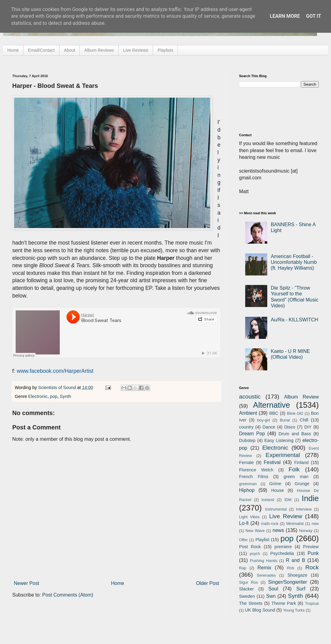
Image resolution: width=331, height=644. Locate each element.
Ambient (248, 413)
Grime (275, 484)
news (278, 530)
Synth (65, 396)
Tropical (312, 603)
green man (296, 477)
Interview (304, 509)
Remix (264, 568)
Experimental (283, 455)
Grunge (302, 484)
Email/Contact (41, 50)
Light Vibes (249, 517)
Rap (243, 568)
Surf (301, 589)
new (315, 524)
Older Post (207, 583)
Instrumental (276, 509)
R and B (296, 560)
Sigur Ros (248, 582)
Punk (313, 553)
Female (246, 462)
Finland (301, 462)
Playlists (165, 50)
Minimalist (295, 524)
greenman (248, 484)
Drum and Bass (295, 434)
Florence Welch (256, 470)
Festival (272, 462)
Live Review (286, 516)
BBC (274, 413)
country (246, 427)
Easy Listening (279, 440)
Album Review (301, 397)
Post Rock (250, 547)
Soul (273, 589)
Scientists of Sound (58, 388)
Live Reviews (136, 50)
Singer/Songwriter (288, 582)
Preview (311, 547)
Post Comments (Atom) (68, 595)
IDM (288, 500)
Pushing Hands (263, 561)
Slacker (246, 589)
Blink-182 (295, 413)
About (70, 50)
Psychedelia (282, 553)
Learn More (285, 16)
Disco (290, 427)
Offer (243, 540)
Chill (304, 420)
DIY (308, 427)
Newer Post (27, 583)
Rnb (290, 568)
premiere (283, 547)
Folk (294, 469)
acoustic (250, 397)
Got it (313, 16)
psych (255, 554)
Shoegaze (297, 575)
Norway (306, 531)
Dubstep (247, 440)
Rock (312, 567)
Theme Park (284, 603)
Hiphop (247, 490)
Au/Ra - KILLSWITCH (294, 320)
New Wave (255, 531)
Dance (269, 427)
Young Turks (294, 610)
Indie (310, 498)
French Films (254, 477)
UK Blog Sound (260, 610)
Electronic (38, 396)
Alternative (271, 405)
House (278, 490)
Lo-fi (244, 523)
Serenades (266, 575)
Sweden (247, 596)
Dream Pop (252, 434)
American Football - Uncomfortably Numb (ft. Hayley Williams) (294, 262)
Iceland (268, 500)
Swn (271, 596)
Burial (285, 420)
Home (13, 50)
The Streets (251, 603)
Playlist (262, 540)
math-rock (270, 524)
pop (54, 396)
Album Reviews (99, 50)
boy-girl (264, 420)
